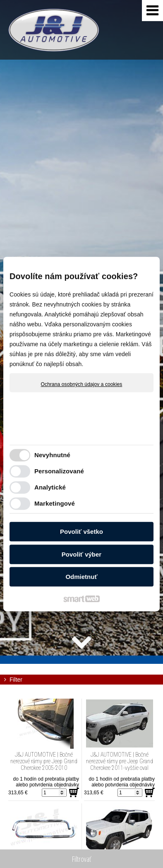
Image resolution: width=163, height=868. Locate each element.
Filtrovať (81, 859)
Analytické (50, 487)
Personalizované (59, 471)
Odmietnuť (81, 577)
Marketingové (55, 503)
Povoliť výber (81, 554)
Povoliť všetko (81, 532)
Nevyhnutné (52, 455)
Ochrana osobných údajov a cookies (82, 384)
